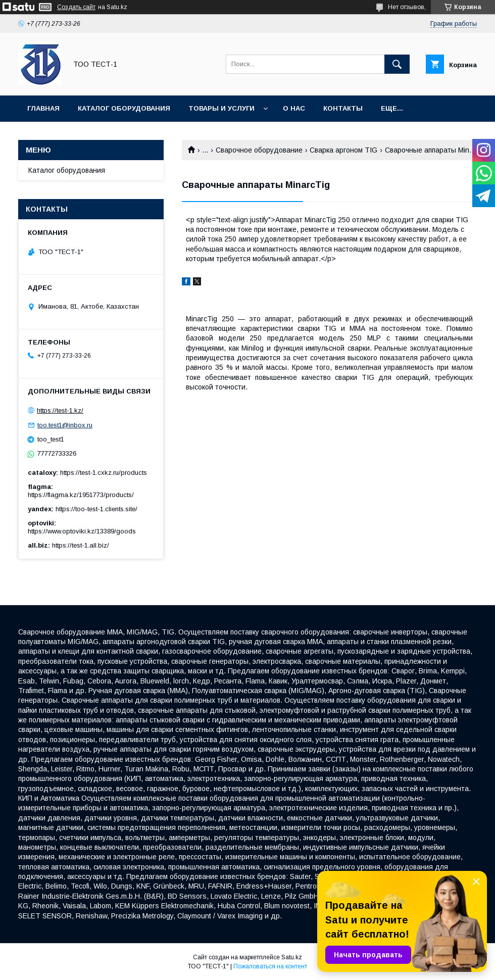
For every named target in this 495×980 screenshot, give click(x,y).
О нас (294, 108)
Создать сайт (76, 7)
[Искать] (397, 64)
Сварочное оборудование (259, 150)
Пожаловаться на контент (270, 966)
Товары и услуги (221, 108)
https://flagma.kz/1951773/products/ (81, 495)
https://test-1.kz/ (60, 410)
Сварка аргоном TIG (343, 150)
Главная (43, 108)
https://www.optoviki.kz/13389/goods (82, 531)
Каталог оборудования (124, 108)
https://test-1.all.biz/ (81, 545)
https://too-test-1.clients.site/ (96, 509)
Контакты (343, 108)
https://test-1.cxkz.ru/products (104, 473)
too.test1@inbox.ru (65, 425)
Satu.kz (292, 957)
